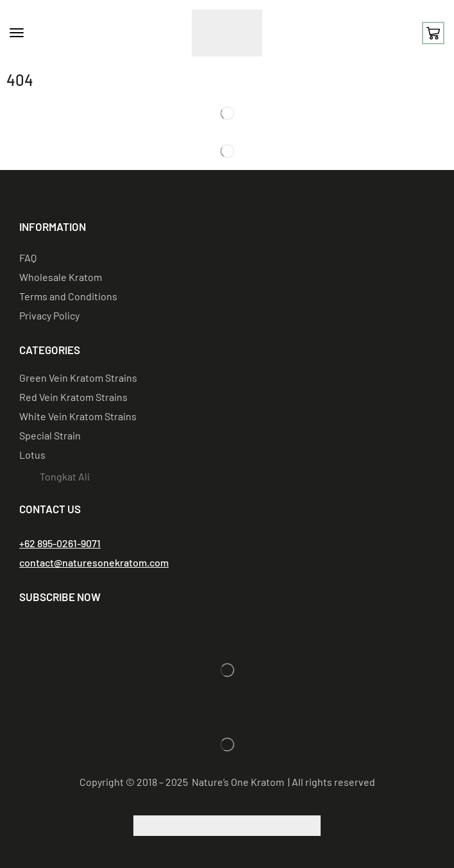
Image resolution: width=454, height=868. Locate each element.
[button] (17, 33)
